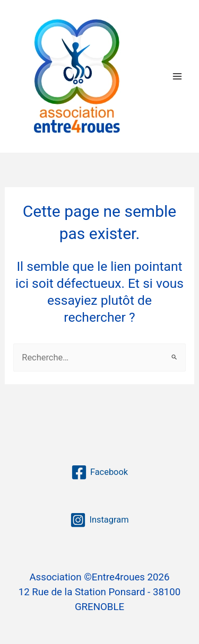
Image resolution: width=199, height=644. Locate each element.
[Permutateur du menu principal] (177, 76)
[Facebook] (99, 472)
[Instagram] (99, 520)
